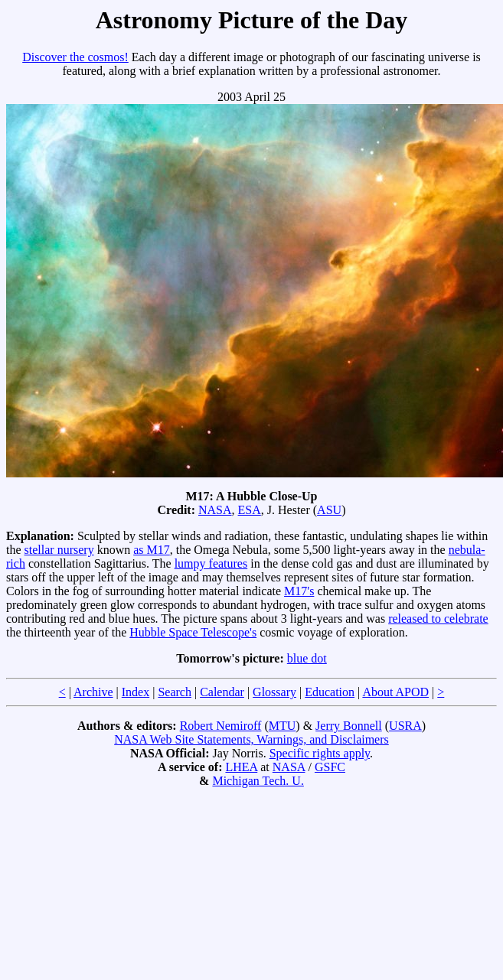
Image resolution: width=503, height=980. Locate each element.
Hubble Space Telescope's (193, 632)
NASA (215, 510)
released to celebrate (438, 619)
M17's (299, 591)
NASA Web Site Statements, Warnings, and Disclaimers (251, 739)
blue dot (307, 658)
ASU (329, 510)
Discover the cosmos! (75, 57)
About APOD (395, 692)
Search (175, 692)
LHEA (241, 767)
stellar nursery (59, 550)
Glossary (274, 692)
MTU (283, 726)
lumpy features (211, 563)
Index (136, 692)
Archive (93, 692)
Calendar (222, 692)
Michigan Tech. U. (258, 781)
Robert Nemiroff (221, 726)
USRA (405, 726)
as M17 (152, 550)
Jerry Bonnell (349, 726)
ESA (250, 510)
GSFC (330, 767)
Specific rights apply (320, 753)
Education (330, 692)
